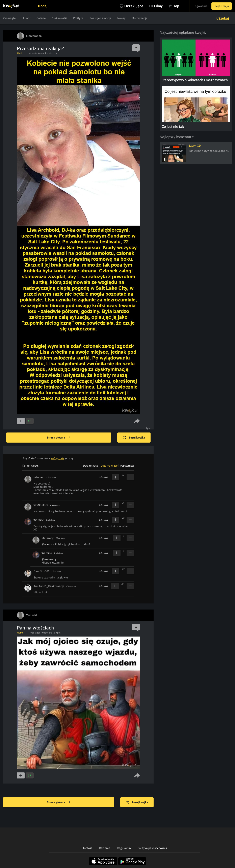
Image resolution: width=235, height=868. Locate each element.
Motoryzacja (140, 18)
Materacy (48, 538)
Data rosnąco (90, 466)
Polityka (78, 18)
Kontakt (87, 848)
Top (176, 6)
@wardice (48, 544)
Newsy (121, 18)
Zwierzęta (9, 18)
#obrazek (35, 633)
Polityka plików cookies (152, 848)
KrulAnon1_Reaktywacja (49, 586)
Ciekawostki (59, 18)
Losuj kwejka (134, 438)
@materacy (49, 559)
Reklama (105, 848)
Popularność (127, 466)
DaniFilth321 (41, 571)
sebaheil (39, 477)
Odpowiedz (103, 477)
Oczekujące (134, 6)
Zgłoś (149, 428)
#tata (52, 633)
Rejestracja (222, 6)
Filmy (158, 6)
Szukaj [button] (224, 18)
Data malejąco (109, 466)
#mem (45, 633)
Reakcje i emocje (100, 18)
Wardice (39, 520)
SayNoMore (41, 505)
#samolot (43, 53)
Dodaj (43, 6)
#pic (58, 633)
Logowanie (200, 6)
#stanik (33, 53)
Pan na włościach (35, 628)
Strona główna (59, 438)
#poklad (54, 53)
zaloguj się (57, 458)
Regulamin (124, 848)
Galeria (41, 18)
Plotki (20, 53)
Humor (26, 18)
